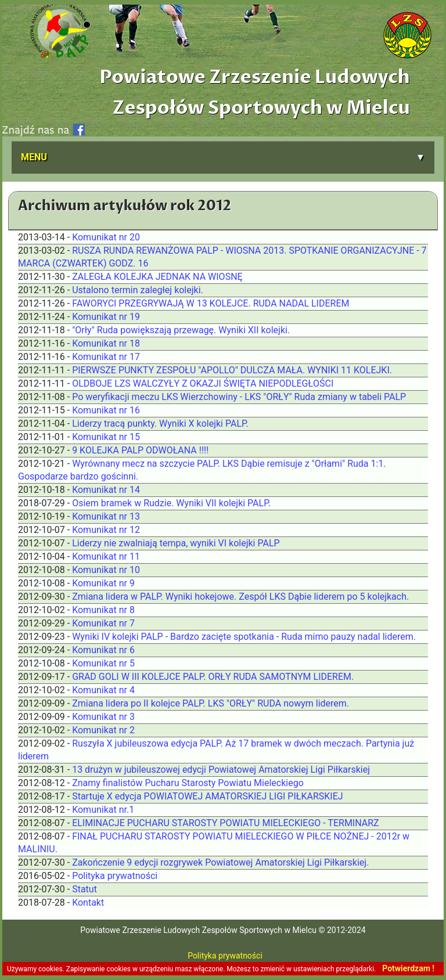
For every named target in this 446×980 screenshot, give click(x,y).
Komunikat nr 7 (103, 623)
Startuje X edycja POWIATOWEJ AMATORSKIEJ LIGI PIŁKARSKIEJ (207, 796)
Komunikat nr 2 (103, 730)
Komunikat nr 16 (106, 410)
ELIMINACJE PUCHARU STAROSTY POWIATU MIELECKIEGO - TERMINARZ (226, 823)
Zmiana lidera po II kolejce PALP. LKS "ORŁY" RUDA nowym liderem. (211, 703)
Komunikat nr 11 (106, 556)
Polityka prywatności (115, 876)
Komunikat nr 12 (106, 530)
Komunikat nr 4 (103, 690)
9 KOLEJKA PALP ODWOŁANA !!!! (140, 450)
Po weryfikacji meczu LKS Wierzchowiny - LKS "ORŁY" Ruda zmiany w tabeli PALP (239, 397)
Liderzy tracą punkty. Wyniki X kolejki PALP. (160, 424)
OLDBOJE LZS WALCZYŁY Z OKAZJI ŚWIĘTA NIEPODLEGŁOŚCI (203, 383)
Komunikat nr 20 (106, 237)
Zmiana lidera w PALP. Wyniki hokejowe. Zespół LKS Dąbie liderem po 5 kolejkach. (240, 597)
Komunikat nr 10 (106, 570)
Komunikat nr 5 (103, 663)
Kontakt (88, 902)
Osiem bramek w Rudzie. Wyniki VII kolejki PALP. (171, 503)
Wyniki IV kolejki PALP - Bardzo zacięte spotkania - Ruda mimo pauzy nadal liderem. (244, 637)
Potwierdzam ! (408, 968)
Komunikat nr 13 (106, 516)
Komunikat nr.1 (103, 810)
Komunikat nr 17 (106, 357)
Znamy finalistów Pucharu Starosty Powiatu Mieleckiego (188, 783)
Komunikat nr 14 (106, 490)
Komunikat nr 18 (106, 343)
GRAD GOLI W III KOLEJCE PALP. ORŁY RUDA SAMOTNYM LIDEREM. (213, 677)
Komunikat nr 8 (103, 610)
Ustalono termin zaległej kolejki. (138, 290)
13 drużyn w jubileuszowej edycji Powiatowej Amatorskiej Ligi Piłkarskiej (221, 770)
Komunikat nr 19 (106, 317)
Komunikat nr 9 (103, 583)
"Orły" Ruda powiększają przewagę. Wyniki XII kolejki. (181, 330)
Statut (84, 889)
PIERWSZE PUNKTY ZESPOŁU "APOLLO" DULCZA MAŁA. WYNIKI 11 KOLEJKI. (232, 370)
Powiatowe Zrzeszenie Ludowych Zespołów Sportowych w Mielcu (255, 93)
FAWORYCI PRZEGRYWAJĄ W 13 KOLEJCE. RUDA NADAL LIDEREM (211, 303)
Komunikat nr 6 (103, 650)
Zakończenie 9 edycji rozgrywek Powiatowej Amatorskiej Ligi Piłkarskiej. (220, 862)
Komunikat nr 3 (103, 717)
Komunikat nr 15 (106, 437)
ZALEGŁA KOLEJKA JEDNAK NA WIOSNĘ (157, 277)
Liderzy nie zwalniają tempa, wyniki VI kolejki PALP (176, 543)
